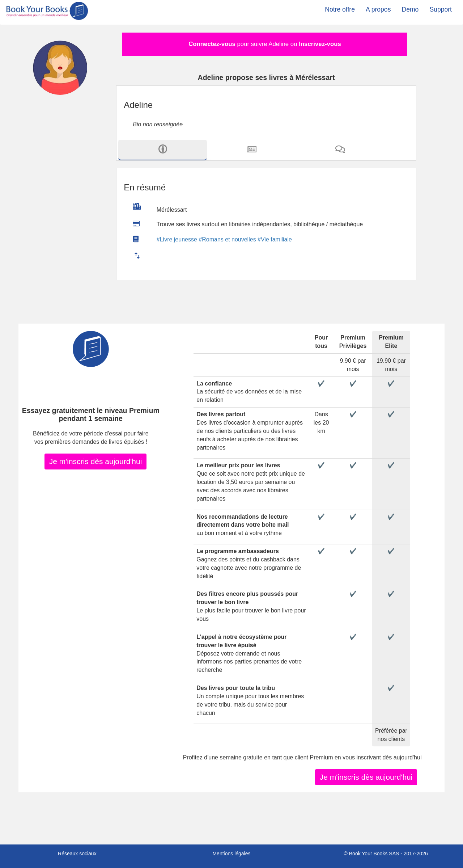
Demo (410, 9)
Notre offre (340, 9)
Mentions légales (231, 854)
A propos (378, 9)
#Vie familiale (275, 239)
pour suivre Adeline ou (265, 44)
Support (441, 9)
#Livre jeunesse (177, 239)
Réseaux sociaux (77, 854)
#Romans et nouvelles (227, 239)
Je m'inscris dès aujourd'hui (96, 461)
